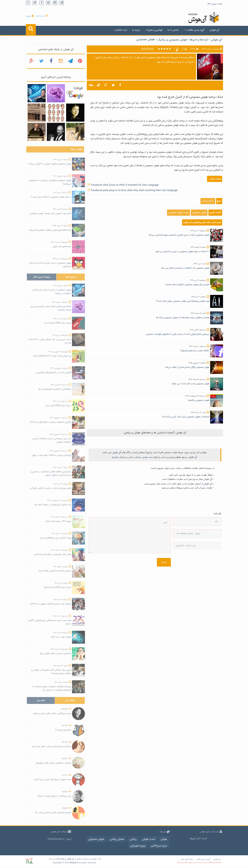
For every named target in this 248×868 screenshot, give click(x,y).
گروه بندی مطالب (194, 30)
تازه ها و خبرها (199, 40)
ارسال (164, 562)
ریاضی (164, 457)
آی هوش (215, 30)
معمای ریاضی (134, 457)
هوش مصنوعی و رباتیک (172, 40)
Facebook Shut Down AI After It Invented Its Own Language (125, 185)
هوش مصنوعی (146, 39)
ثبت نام (41, 16)
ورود (28, 16)
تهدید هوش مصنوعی (179, 213)
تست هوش (148, 457)
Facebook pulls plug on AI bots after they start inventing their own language (134, 190)
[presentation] (187, 566)
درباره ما (136, 30)
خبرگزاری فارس (208, 201)
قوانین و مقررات (154, 30)
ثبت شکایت (120, 30)
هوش (172, 457)
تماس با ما (173, 30)
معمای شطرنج (119, 457)
